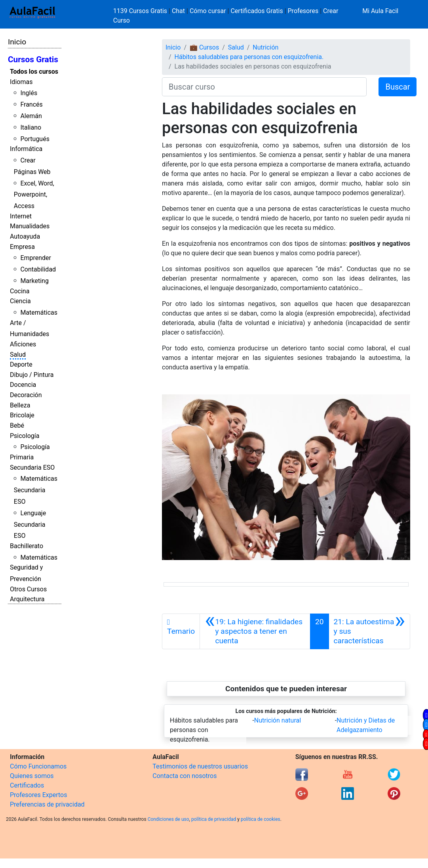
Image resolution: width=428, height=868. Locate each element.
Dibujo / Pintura (32, 375)
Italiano (31, 127)
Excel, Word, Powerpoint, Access (34, 195)
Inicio (17, 42)
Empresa (22, 247)
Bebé (17, 425)
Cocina (20, 291)
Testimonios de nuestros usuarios (200, 766)
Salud (18, 355)
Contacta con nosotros (185, 776)
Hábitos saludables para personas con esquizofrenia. (249, 57)
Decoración (26, 395)
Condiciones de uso (168, 819)
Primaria (22, 457)
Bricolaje (22, 415)
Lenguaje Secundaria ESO (30, 525)
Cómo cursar (208, 11)
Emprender (36, 258)
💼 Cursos (204, 47)
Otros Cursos (28, 589)
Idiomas (21, 82)
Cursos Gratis (33, 59)
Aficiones (23, 344)
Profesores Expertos (38, 795)
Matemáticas (39, 313)
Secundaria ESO (32, 467)
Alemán (31, 116)
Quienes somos (32, 776)
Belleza (20, 405)
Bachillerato (27, 546)
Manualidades (30, 226)
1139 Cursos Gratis (141, 11)
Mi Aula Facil (380, 11)
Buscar (398, 87)
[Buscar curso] (264, 87)
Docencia (23, 385)
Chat (178, 11)
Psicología (25, 436)
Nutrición (265, 47)
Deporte (21, 364)
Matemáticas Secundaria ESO (36, 490)
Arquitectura (27, 599)
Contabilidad (38, 269)
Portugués (35, 139)
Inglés (29, 93)
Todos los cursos (34, 72)
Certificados (27, 785)
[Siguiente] (369, 631)
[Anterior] (255, 631)
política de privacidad (214, 819)
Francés (31, 104)
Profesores (303, 11)
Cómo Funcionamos (38, 766)
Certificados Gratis (257, 11)
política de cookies (261, 819)
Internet (21, 216)
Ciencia (20, 301)
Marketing (34, 281)
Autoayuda (25, 236)
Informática (26, 149)
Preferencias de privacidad (47, 804)
